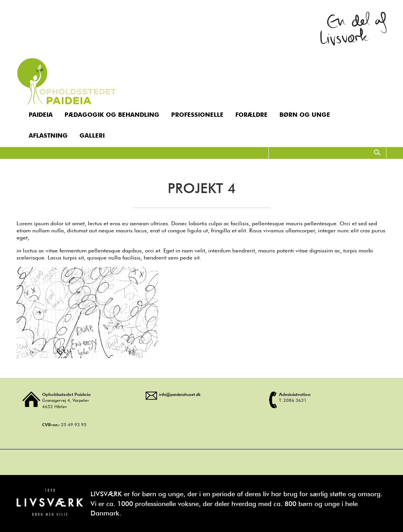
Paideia (41, 115)
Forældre (251, 115)
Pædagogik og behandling (112, 115)
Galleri (92, 136)
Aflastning (48, 136)
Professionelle (197, 115)
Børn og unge (305, 115)
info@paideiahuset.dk (180, 394)
